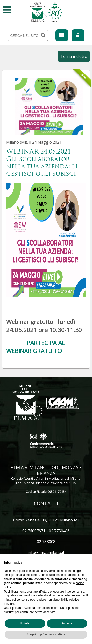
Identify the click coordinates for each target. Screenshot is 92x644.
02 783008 (46, 542)
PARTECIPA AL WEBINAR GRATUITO (35, 347)
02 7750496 (59, 531)
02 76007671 (34, 531)
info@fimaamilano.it (46, 552)
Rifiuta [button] (25, 623)
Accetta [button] (67, 623)
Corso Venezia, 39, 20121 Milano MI (46, 520)
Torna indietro (74, 56)
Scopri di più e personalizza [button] (46, 634)
